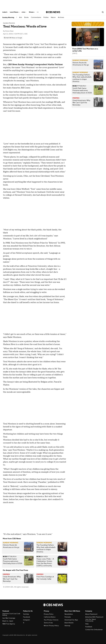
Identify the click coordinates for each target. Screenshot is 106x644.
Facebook (27, 617)
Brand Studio (69, 623)
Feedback (89, 627)
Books (26, 17)
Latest (5, 12)
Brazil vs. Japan (8, 621)
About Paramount (91, 614)
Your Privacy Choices (51, 620)
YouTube (26, 614)
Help (87, 624)
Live (24, 12)
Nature (53, 17)
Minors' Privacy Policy (51, 626)
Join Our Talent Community (91, 620)
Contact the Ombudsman (94, 630)
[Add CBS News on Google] (13, 38)
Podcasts (68, 617)
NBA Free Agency (9, 624)
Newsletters (69, 614)
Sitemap (67, 626)
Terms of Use (48, 623)
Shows (32, 12)
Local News (15, 12)
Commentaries (36, 17)
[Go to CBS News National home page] (53, 12)
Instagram (26, 620)
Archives (61, 17)
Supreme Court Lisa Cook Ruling (11, 614)
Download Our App (71, 620)
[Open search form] (103, 12)
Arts (21, 17)
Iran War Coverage (9, 618)
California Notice (50, 617)
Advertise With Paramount (94, 617)
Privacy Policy (49, 614)
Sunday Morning (8, 17)
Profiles (46, 17)
